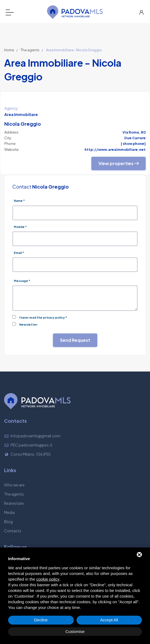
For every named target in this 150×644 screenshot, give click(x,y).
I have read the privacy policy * (43, 317)
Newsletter (28, 324)
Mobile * (20, 227)
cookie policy (48, 579)
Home (9, 50)
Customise (75, 631)
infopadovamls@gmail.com (36, 436)
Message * (22, 281)
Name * (19, 201)
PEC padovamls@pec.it (31, 445)
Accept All (109, 620)
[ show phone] (133, 144)
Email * (19, 253)
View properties (119, 163)
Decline (41, 620)
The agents (30, 50)
